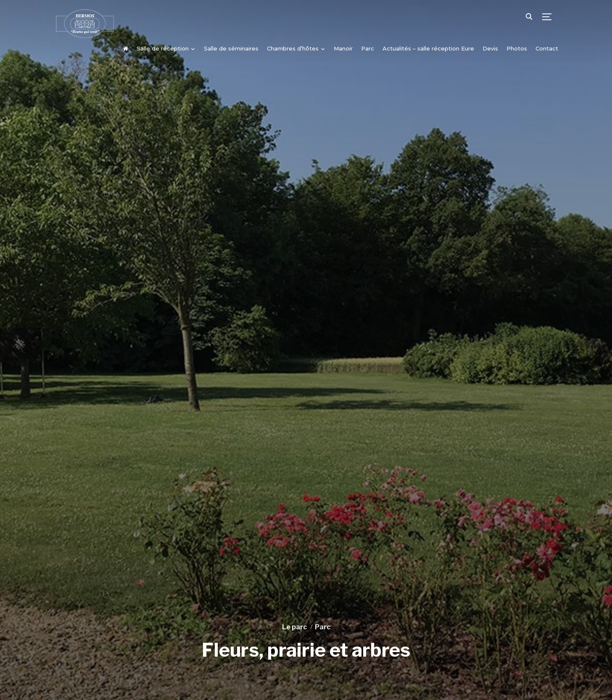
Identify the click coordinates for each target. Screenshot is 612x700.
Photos (517, 48)
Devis (490, 48)
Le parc (294, 627)
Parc (368, 48)
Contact (547, 48)
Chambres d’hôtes (293, 48)
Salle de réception (163, 48)
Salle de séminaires (231, 48)
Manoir (343, 48)
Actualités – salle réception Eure (428, 48)
